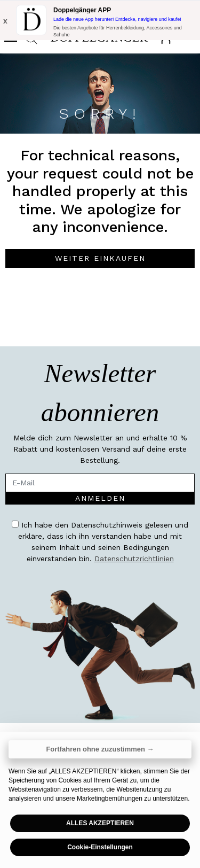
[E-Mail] (100, 483)
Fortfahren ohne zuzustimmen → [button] (100, 749)
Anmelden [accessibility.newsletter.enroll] (100, 498)
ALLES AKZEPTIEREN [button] (100, 823)
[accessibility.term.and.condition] (15, 524)
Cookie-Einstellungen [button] (100, 847)
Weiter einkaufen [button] (100, 258)
